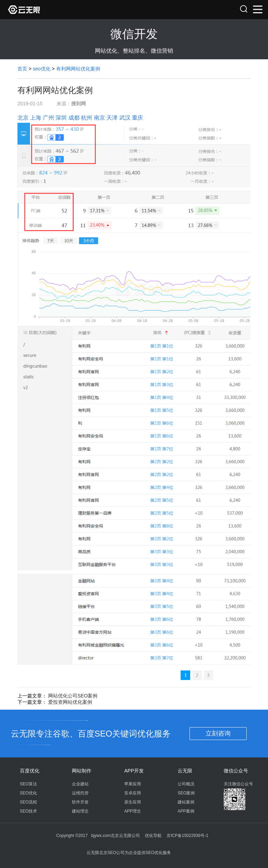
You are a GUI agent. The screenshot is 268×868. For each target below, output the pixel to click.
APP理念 (133, 811)
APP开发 (134, 771)
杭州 (87, 118)
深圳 (61, 118)
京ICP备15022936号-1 (187, 836)
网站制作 (82, 771)
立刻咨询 (218, 733)
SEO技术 (28, 811)
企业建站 (80, 784)
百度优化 (30, 771)
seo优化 (42, 69)
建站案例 (186, 802)
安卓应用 (133, 793)
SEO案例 (186, 793)
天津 (112, 118)
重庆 (137, 118)
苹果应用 (133, 784)
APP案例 (186, 811)
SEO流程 (28, 802)
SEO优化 (28, 793)
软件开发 (80, 802)
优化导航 (153, 836)
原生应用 (133, 802)
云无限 (185, 771)
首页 (22, 69)
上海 (36, 118)
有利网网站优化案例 (78, 69)
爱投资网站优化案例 (70, 702)
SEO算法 (28, 784)
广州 (49, 118)
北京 (23, 118)
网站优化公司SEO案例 (73, 696)
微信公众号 (236, 771)
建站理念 (80, 811)
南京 (99, 118)
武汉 (125, 118)
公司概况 (186, 784)
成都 (74, 118)
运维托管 (80, 793)
